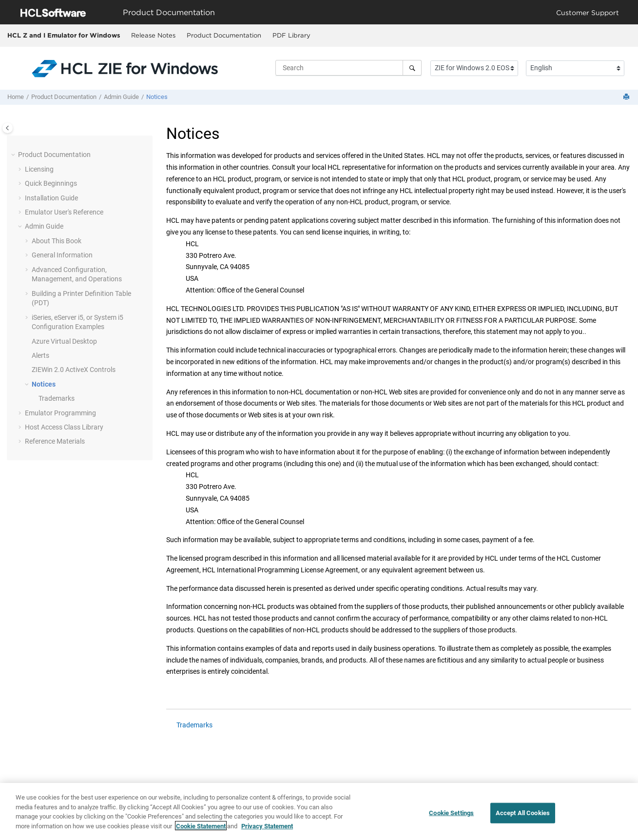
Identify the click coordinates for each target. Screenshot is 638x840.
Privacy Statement (267, 831)
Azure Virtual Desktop (64, 341)
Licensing (39, 169)
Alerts (40, 355)
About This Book (57, 241)
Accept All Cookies (523, 818)
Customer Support (588, 12)
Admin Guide (121, 97)
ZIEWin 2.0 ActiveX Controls (74, 370)
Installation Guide (51, 198)
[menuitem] (153, 36)
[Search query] (348, 68)
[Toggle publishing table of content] (8, 128)
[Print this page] (627, 97)
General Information (62, 255)
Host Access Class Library (64, 427)
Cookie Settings (451, 818)
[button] (14, 155)
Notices (157, 97)
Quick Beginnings (51, 183)
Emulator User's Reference (64, 212)
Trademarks (57, 398)
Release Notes (153, 35)
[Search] (412, 68)
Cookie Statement (201, 831)
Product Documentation (224, 35)
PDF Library (291, 35)
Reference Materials (55, 441)
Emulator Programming (60, 413)
